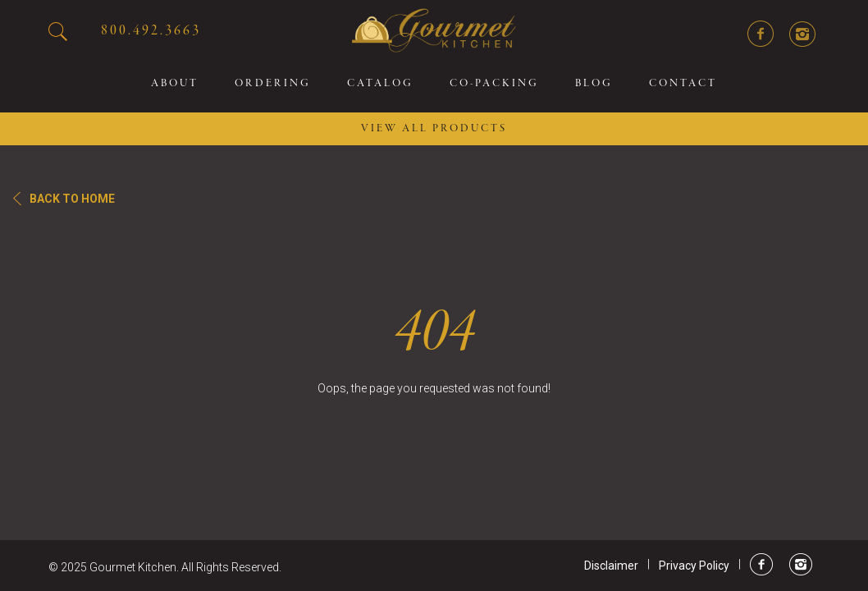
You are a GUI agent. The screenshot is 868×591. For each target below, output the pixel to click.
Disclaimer (611, 566)
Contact (683, 84)
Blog (594, 84)
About (175, 84)
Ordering (273, 84)
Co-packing (494, 84)
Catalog (380, 84)
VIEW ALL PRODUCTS (434, 129)
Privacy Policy (694, 566)
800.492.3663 (151, 31)
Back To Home (72, 199)
